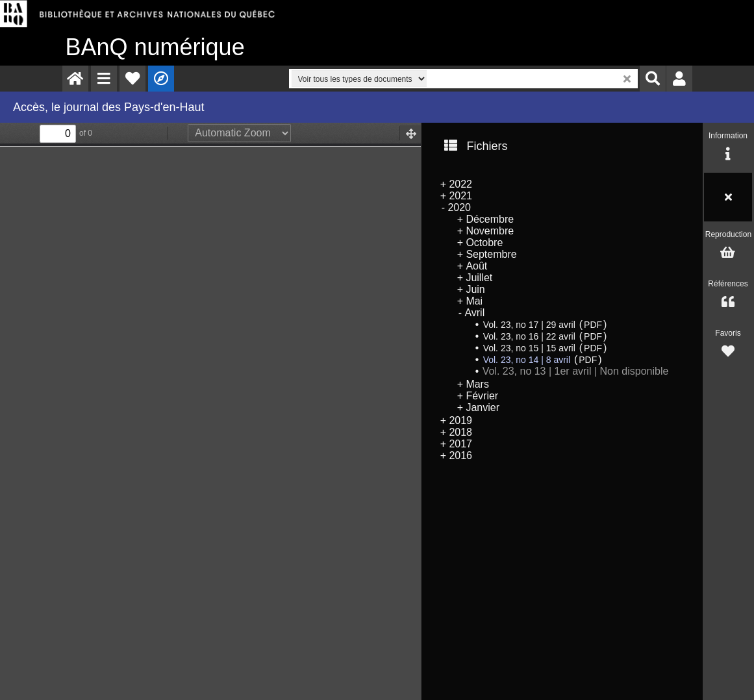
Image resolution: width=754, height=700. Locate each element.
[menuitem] (75, 79)
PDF (593, 325)
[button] (104, 79)
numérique (155, 47)
